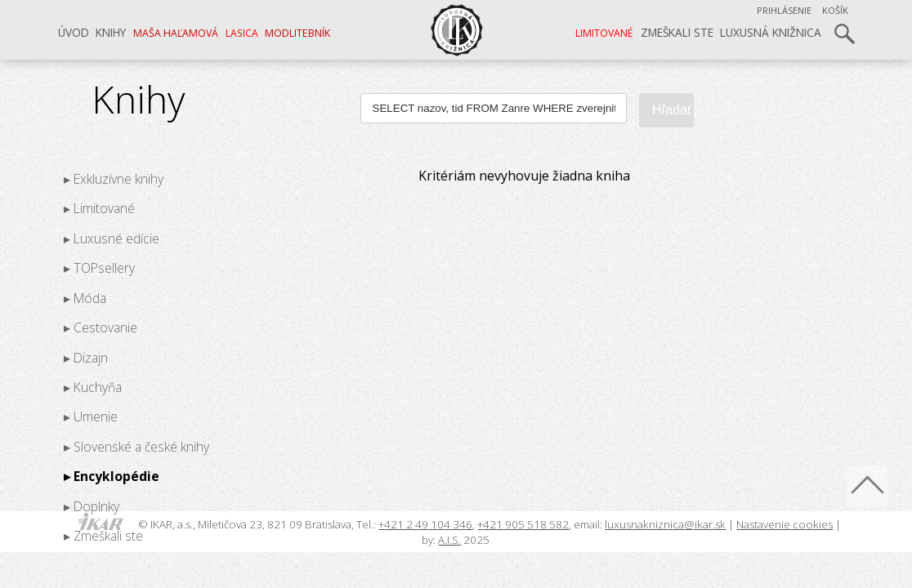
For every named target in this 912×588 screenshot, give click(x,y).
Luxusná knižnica (771, 32)
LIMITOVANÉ (604, 33)
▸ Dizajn (86, 357)
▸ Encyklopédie (112, 476)
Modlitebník (297, 33)
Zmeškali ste (677, 32)
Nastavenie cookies (785, 524)
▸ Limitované (99, 208)
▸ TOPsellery (99, 268)
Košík (835, 10)
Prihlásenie (784, 10)
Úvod (74, 32)
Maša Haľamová (176, 33)
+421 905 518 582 (523, 524)
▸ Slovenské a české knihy (136, 446)
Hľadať (672, 110)
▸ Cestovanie (101, 327)
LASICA (242, 33)
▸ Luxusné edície (112, 238)
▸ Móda (85, 297)
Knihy (111, 32)
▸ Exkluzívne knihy (114, 179)
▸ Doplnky (92, 506)
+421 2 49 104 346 (425, 524)
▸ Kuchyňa (93, 387)
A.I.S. (449, 540)
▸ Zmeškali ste (103, 536)
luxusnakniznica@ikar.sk (665, 524)
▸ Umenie (91, 416)
